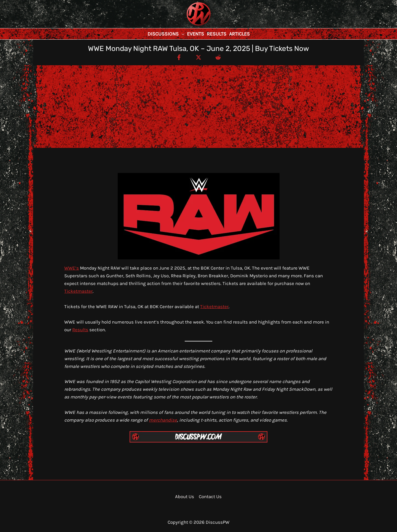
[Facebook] (179, 57)
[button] (181, 34)
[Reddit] (218, 57)
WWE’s (72, 268)
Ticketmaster (78, 291)
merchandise (163, 420)
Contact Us (210, 496)
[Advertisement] (198, 107)
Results (80, 330)
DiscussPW (188, 26)
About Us (185, 496)
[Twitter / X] (198, 57)
